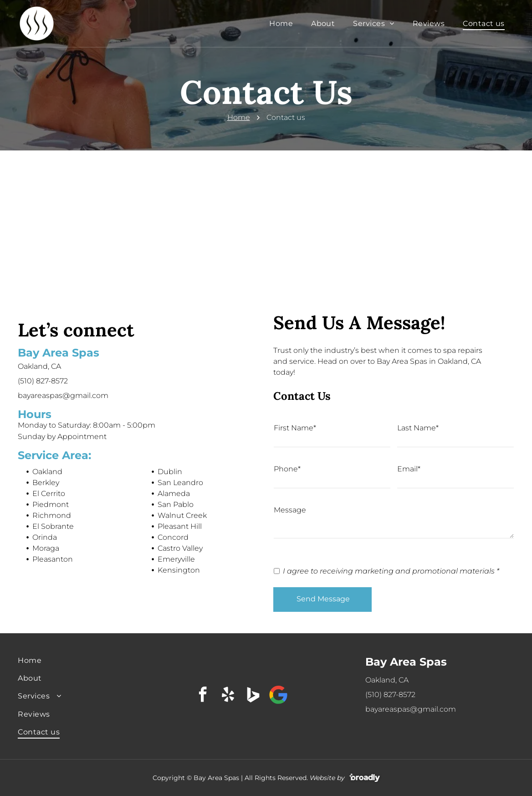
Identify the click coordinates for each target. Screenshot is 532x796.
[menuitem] (281, 23)
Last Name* (418, 428)
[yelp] (228, 696)
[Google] (278, 696)
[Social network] (253, 696)
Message (290, 510)
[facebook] (203, 696)
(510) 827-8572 (43, 381)
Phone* (287, 469)
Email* (409, 469)
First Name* (295, 428)
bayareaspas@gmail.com (63, 395)
